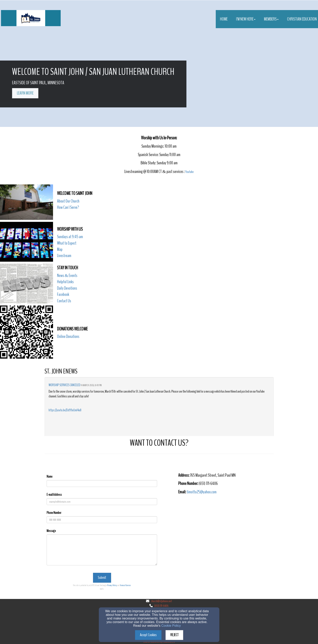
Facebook (63, 294)
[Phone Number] (102, 520)
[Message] (102, 550)
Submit (102, 578)
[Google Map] (226, 527)
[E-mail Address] (102, 502)
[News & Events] (67, 276)
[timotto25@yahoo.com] (202, 492)
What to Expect (67, 243)
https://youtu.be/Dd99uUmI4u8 (65, 410)
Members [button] (271, 19)
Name (50, 477)
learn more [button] (25, 93)
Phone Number (54, 513)
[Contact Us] (64, 301)
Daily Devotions (67, 288)
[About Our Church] (68, 201)
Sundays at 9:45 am (70, 237)
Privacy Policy (112, 585)
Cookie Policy (171, 626)
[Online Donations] (68, 337)
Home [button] (224, 19)
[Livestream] (64, 256)
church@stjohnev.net (161, 601)
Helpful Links (65, 282)
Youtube (190, 172)
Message (51, 531)
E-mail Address (54, 495)
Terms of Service (125, 585)
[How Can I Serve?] (68, 208)
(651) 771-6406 (161, 606)
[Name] (102, 484)
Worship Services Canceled (64, 385)
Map (60, 249)
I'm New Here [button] (246, 19)
